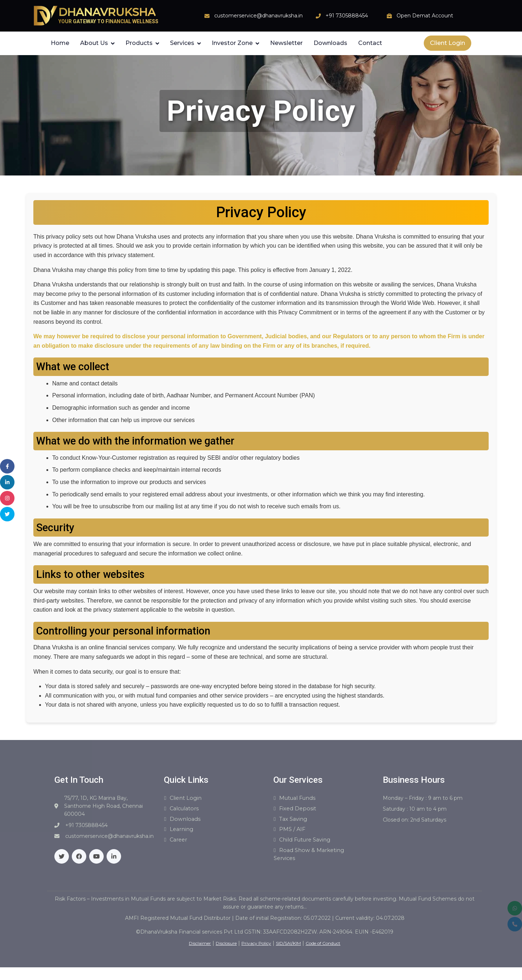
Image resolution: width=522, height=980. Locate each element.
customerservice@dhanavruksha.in (254, 16)
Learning (183, 832)
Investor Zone (232, 43)
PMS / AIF (293, 832)
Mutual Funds (300, 799)
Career (180, 843)
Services (182, 43)
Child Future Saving (308, 843)
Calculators (187, 810)
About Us (94, 43)
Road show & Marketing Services (312, 859)
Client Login (448, 43)
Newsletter (286, 43)
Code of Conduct (323, 948)
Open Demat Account (420, 16)
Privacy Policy (256, 948)
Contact (370, 43)
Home (60, 43)
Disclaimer (200, 948)
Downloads (330, 43)
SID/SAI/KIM (288, 948)
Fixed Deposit (299, 810)
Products (139, 43)
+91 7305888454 (342, 16)
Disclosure (226, 948)
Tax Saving (295, 821)
